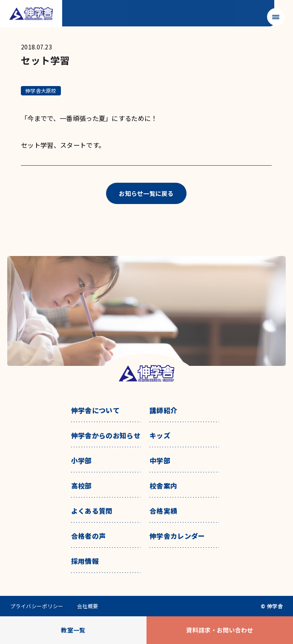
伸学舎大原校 (41, 91)
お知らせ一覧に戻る (146, 193)
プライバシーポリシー (37, 606)
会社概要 (88, 606)
